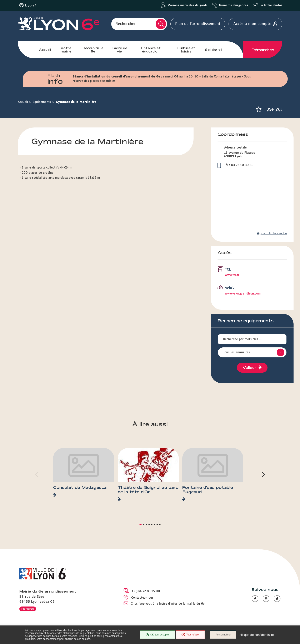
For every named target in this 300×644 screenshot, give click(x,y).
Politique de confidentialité (256, 635)
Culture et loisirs (186, 50)
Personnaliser (223, 635)
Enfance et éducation (151, 50)
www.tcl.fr (232, 275)
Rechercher (126, 24)
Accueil (45, 50)
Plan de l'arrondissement (198, 24)
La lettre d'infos (271, 5)
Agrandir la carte (272, 233)
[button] (259, 109)
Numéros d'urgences (234, 5)
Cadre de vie (119, 50)
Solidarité (214, 50)
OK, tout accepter (157, 635)
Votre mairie (66, 50)
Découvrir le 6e (93, 50)
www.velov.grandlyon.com (243, 294)
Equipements (42, 102)
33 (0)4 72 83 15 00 (146, 591)
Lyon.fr (32, 5)
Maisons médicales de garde (187, 5)
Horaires (28, 609)
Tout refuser (190, 635)
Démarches (263, 50)
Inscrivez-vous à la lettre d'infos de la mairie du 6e (168, 604)
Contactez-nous (142, 598)
